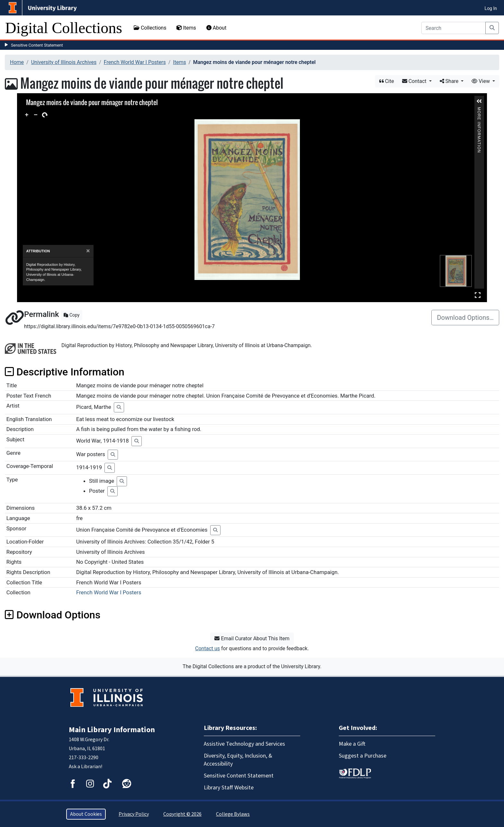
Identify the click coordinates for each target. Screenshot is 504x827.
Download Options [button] (53, 615)
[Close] (88, 251)
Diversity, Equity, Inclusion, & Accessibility (238, 760)
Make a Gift (352, 744)
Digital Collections (64, 28)
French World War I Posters (135, 62)
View (481, 81)
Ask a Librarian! (85, 767)
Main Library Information (112, 730)
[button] (479, 101)
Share (450, 81)
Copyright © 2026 (182, 814)
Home (17, 62)
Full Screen (478, 295)
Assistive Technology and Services (244, 744)
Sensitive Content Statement (37, 45)
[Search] (454, 28)
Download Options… (465, 318)
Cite (387, 81)
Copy (72, 315)
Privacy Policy (134, 814)
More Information (479, 110)
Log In (491, 8)
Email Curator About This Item (252, 638)
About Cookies (86, 814)
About (216, 28)
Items (186, 28)
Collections (150, 28)
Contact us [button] (207, 648)
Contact (415, 81)
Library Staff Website (229, 788)
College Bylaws (233, 814)
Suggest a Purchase (363, 756)
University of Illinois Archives (64, 62)
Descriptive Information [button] (65, 372)
